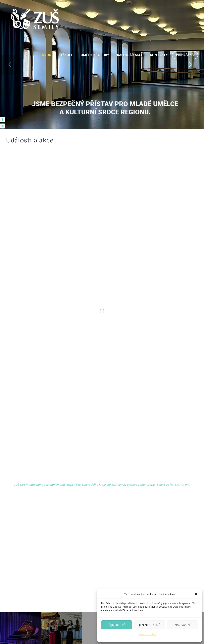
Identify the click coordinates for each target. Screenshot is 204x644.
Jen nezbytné (150, 625)
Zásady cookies (148, 634)
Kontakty (159, 55)
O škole (66, 55)
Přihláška (185, 55)
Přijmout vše (117, 625)
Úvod (47, 55)
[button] (196, 594)
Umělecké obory (95, 55)
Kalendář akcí (130, 55)
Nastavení (183, 625)
